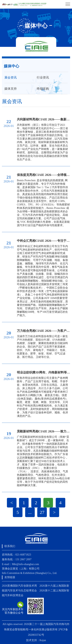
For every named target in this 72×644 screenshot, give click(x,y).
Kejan (43, 640)
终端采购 (43, 89)
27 (42, 512)
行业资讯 (43, 77)
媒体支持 (11, 89)
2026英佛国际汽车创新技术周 (19, 586)
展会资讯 (11, 77)
